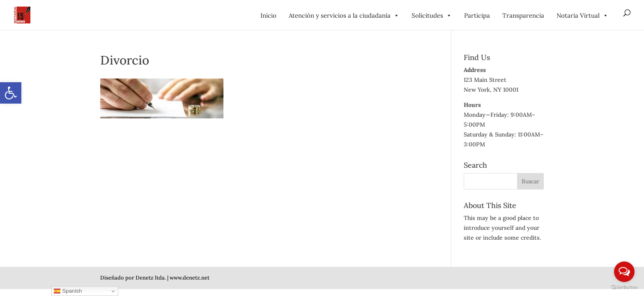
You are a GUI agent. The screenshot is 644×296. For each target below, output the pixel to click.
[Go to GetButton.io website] (624, 288)
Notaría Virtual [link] (582, 15)
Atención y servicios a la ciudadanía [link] (344, 15)
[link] (11, 93)
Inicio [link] (268, 15)
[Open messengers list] (624, 272)
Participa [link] (477, 15)
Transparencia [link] (523, 15)
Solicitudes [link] (432, 15)
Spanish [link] (68, 291)
